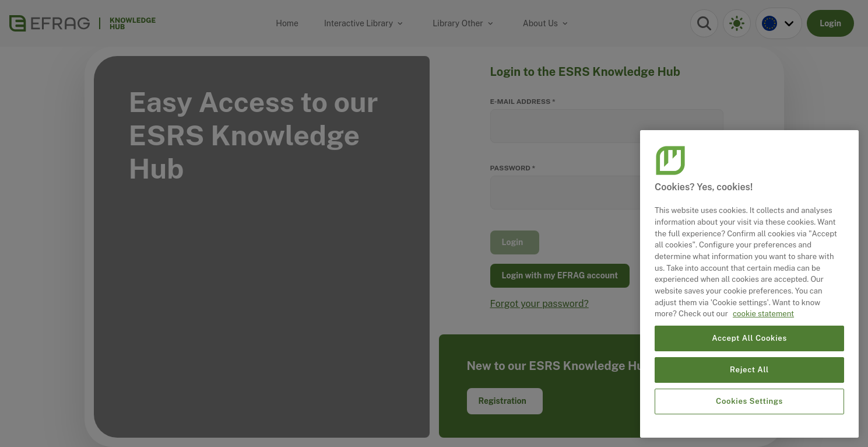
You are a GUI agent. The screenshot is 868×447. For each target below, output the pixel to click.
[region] (749, 284)
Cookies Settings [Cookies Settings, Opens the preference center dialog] (749, 401)
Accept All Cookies (749, 338)
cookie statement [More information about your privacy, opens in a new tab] (763, 314)
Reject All (749, 370)
